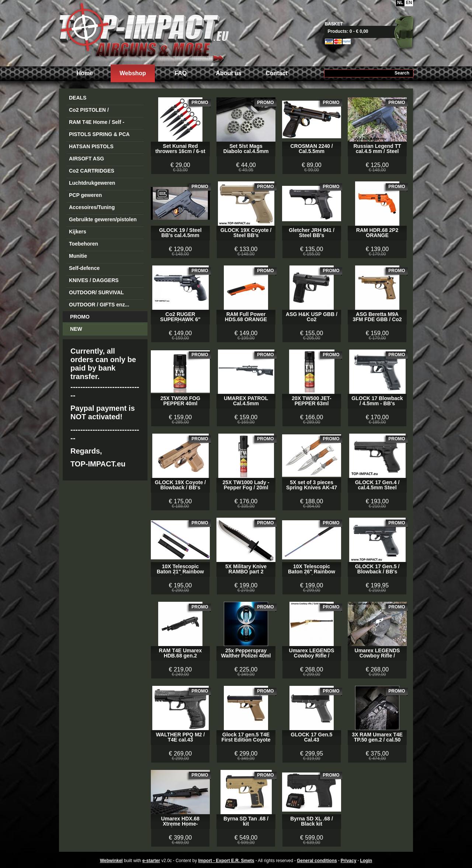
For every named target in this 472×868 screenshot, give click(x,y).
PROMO (80, 317)
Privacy (349, 861)
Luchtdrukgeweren (92, 183)
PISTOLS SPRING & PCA (99, 134)
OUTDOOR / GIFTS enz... (99, 305)
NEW (76, 329)
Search (402, 73)
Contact (277, 73)
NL (400, 3)
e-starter (151, 861)
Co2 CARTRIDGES (92, 171)
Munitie (78, 256)
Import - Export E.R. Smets (144, 32)
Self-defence (84, 268)
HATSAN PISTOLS (91, 146)
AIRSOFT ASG (86, 159)
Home (85, 73)
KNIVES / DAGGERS (94, 280)
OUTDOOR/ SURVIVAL (96, 292)
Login (366, 861)
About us (228, 73)
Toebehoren (84, 244)
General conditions (317, 861)
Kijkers (78, 232)
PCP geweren (85, 195)
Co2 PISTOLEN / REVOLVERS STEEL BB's (100, 111)
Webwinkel (111, 861)
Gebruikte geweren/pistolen (103, 219)
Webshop (133, 73)
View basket (372, 31)
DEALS (78, 98)
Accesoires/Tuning (92, 207)
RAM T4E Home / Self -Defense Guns (97, 123)
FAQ (181, 73)
